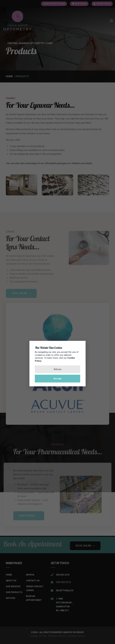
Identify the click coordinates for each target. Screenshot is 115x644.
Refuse (58, 369)
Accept (57, 379)
